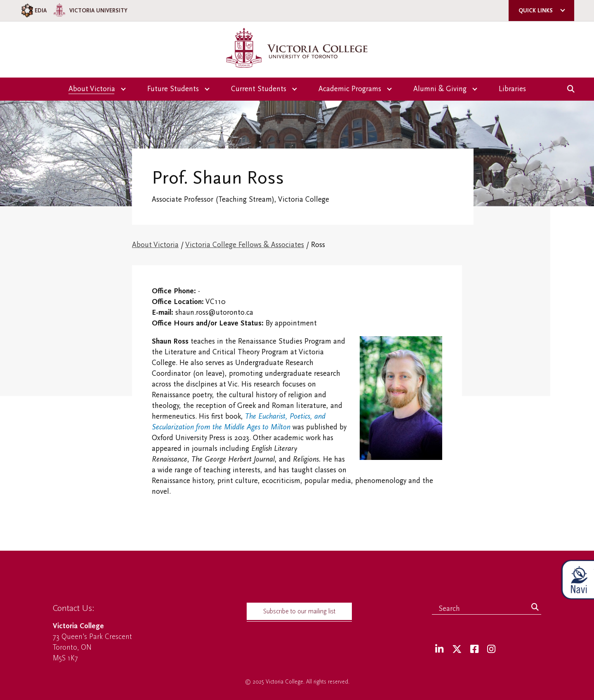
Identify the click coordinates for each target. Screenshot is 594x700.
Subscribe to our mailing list (299, 611)
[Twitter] (457, 649)
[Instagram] (491, 649)
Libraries (512, 89)
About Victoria (155, 245)
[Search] (535, 608)
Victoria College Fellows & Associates (245, 245)
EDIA (33, 11)
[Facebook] (474, 649)
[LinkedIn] (439, 649)
